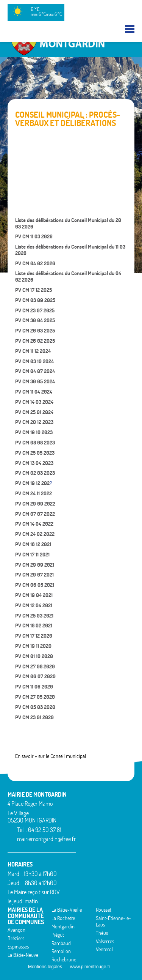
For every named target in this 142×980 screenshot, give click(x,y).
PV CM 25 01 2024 (34, 412)
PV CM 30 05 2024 (35, 381)
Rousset (104, 910)
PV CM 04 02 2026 (35, 263)
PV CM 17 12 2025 (34, 290)
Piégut (58, 935)
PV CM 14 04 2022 (34, 524)
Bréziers (16, 938)
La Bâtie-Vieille (67, 910)
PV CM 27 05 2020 (35, 697)
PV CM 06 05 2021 (35, 585)
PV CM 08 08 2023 (35, 443)
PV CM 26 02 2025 (35, 341)
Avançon (16, 930)
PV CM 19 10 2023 (34, 432)
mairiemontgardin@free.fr (46, 839)
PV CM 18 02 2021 (34, 625)
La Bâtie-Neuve (23, 955)
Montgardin (63, 926)
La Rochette (63, 918)
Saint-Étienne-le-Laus (113, 921)
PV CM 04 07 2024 (35, 371)
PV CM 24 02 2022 (35, 534)
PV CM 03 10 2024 (34, 361)
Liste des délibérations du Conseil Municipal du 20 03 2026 (68, 223)
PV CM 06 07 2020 (35, 676)
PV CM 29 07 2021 (34, 575)
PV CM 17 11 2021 (32, 555)
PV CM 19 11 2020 (33, 646)
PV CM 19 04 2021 (34, 595)
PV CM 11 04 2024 (34, 392)
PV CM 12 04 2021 (34, 605)
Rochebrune (64, 960)
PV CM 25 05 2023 (35, 453)
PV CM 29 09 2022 (35, 504)
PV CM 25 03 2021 (34, 616)
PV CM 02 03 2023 (35, 473)
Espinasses (18, 947)
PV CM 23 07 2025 (35, 310)
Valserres (105, 941)
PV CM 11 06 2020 (34, 687)
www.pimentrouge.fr (90, 967)
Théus (102, 933)
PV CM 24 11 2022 (34, 493)
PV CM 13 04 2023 (34, 463)
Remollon (61, 951)
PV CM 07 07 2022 (35, 514)
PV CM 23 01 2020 (34, 717)
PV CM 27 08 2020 (35, 666)
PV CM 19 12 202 (32, 483)
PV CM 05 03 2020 (35, 707)
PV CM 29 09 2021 (35, 565)
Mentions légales (45, 967)
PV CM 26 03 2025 (35, 331)
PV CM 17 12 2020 (34, 636)
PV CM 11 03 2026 (34, 236)
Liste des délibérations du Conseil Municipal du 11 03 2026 (70, 250)
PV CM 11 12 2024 (33, 351)
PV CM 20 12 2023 (34, 422)
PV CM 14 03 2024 (34, 402)
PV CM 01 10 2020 (34, 656)
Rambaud (61, 943)
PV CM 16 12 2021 (33, 544)
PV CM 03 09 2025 (35, 300)
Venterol (104, 949)
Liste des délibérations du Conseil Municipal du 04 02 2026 (68, 277)
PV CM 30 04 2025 (35, 320)
